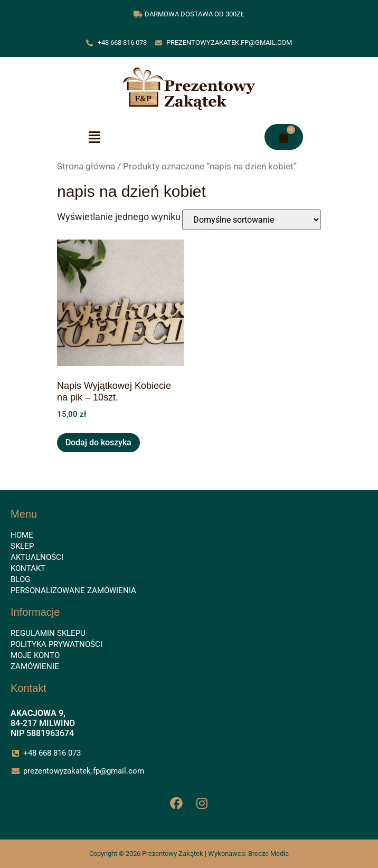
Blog (20, 579)
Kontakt (28, 568)
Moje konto (35, 655)
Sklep (22, 546)
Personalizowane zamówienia (73, 590)
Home (22, 535)
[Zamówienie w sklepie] (252, 220)
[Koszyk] (284, 137)
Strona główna (86, 166)
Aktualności (37, 557)
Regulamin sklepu (48, 633)
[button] (94, 137)
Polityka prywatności (56, 644)
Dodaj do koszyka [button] (98, 442)
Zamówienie (35, 666)
